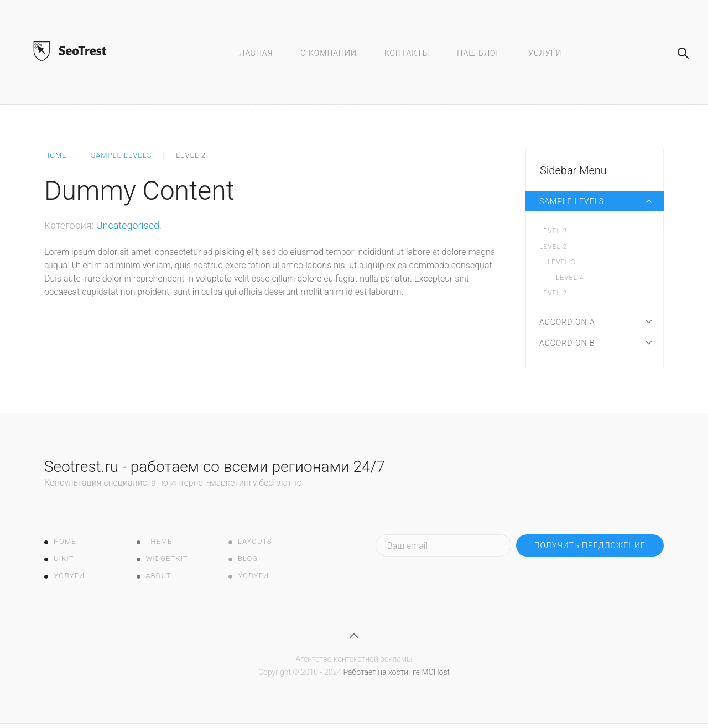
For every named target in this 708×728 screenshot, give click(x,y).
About (159, 576)
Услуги (545, 53)
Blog (248, 558)
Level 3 (561, 262)
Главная (254, 53)
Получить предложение (590, 545)
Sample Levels (122, 155)
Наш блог (479, 53)
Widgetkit (167, 558)
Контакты (407, 53)
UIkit (64, 558)
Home (56, 155)
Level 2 (553, 231)
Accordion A (567, 322)
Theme (159, 541)
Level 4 (570, 278)
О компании (329, 53)
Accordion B (567, 343)
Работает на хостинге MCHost (396, 672)
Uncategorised (128, 225)
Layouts (255, 541)
